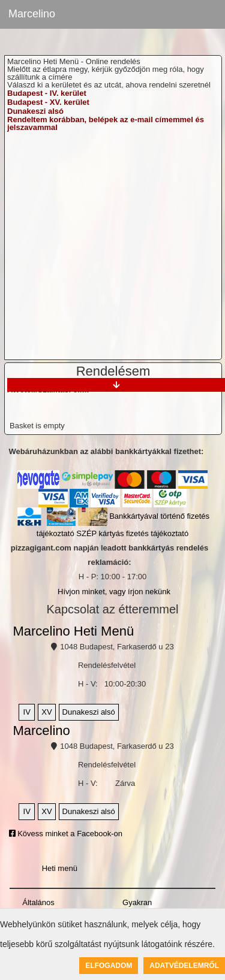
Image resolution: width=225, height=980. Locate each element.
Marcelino (32, 14)
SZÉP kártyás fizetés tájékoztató (132, 533)
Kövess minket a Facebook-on (66, 834)
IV (27, 712)
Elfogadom (109, 966)
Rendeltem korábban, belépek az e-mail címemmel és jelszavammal (106, 123)
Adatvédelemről (184, 966)
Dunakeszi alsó (35, 111)
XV (46, 712)
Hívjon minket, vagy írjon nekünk (114, 592)
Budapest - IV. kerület (47, 93)
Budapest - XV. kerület (48, 102)
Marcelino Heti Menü (73, 631)
